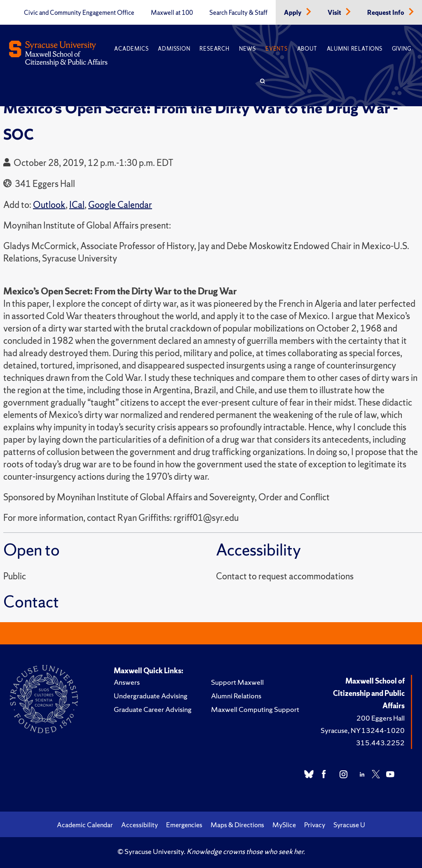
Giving (402, 49)
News (247, 49)
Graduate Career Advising (153, 709)
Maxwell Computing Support (255, 709)
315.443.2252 (380, 743)
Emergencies (184, 825)
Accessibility (139, 825)
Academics (131, 49)
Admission (174, 49)
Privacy (315, 825)
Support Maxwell (237, 682)
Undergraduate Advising (151, 696)
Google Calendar (120, 205)
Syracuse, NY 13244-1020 (363, 730)
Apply (293, 13)
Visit (335, 13)
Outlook (49, 205)
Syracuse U (349, 825)
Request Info (386, 13)
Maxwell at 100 (172, 13)
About (307, 49)
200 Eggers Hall (381, 718)
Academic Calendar (85, 825)
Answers (127, 682)
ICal (77, 205)
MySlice (284, 825)
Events (277, 49)
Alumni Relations (355, 49)
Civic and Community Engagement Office (79, 13)
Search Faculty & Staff (238, 13)
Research (214, 49)
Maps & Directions (237, 825)
